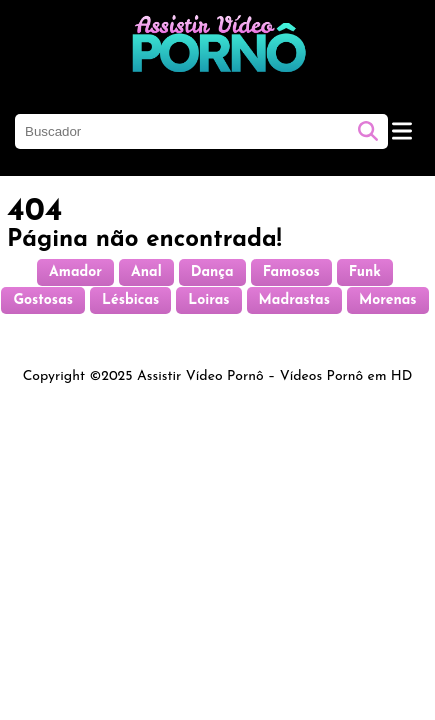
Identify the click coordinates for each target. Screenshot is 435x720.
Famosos (291, 272)
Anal (146, 272)
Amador (75, 272)
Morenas (388, 300)
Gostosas (43, 300)
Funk (365, 272)
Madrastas (294, 300)
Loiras (208, 300)
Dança (212, 272)
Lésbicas (130, 300)
